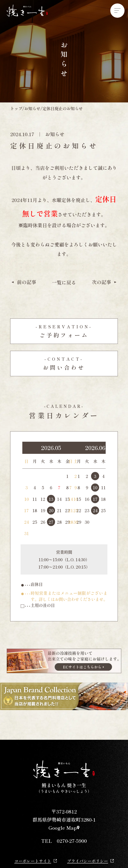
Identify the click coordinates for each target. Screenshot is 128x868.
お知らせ (32, 108)
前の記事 (23, 282)
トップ (16, 108)
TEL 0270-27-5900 (64, 841)
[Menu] (117, 11)
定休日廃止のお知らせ (63, 108)
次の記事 (105, 282)
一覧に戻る (64, 283)
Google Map (64, 828)
